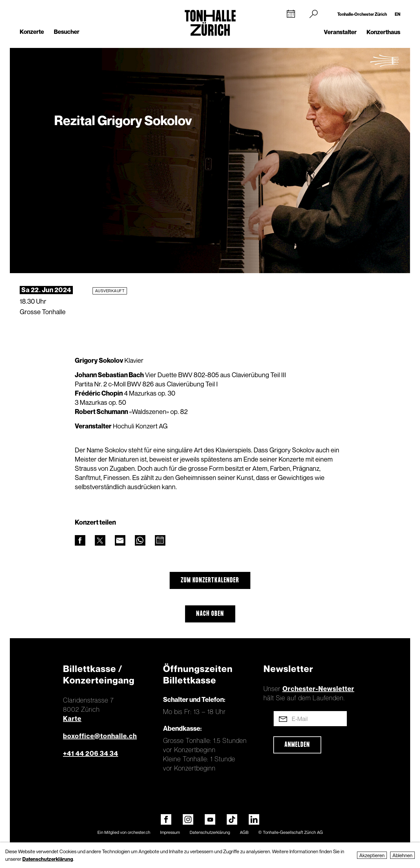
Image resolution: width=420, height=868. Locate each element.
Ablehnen (402, 855)
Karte (72, 719)
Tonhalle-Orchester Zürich (362, 14)
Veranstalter (340, 32)
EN (398, 14)
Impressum (170, 832)
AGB (244, 832)
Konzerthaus (383, 32)
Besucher (67, 32)
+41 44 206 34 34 (91, 753)
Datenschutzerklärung (210, 832)
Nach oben (210, 614)
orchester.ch (139, 832)
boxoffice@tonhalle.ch (100, 736)
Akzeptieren (372, 855)
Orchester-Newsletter (318, 689)
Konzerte (32, 32)
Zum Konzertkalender (210, 580)
